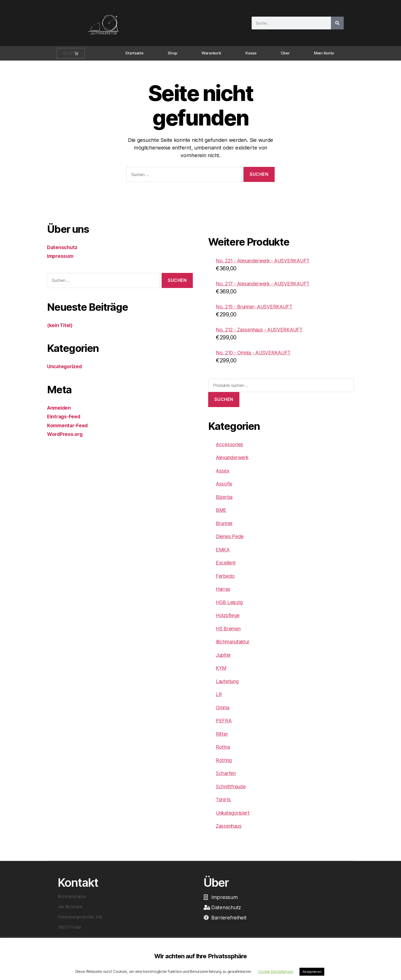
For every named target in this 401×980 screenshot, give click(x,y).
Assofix (225, 487)
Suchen (224, 403)
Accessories (231, 448)
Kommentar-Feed (69, 425)
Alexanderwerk (235, 461)
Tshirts (224, 803)
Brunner (226, 527)
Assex (223, 474)
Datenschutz (63, 247)
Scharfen (227, 777)
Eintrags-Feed (65, 416)
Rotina (224, 751)
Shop (172, 53)
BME (222, 514)
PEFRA (224, 724)
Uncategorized (66, 366)
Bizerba (225, 501)
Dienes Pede (231, 540)
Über (285, 53)
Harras (224, 593)
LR (219, 698)
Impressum (62, 256)
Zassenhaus (231, 830)
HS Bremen (230, 632)
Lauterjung (229, 685)
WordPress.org (66, 434)
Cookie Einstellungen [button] (276, 971)
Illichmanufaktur (236, 645)
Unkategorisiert (235, 817)
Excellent (227, 566)
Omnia (224, 711)
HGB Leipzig (231, 606)
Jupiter (225, 659)
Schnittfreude (233, 790)
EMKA (223, 553)
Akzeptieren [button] (312, 972)
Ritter (222, 738)
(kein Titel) (61, 325)
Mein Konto (324, 53)
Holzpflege (229, 619)
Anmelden (60, 408)
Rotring (225, 764)
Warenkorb (211, 53)
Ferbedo (226, 580)
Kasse (251, 53)
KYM (222, 672)
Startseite (134, 53)
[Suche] (337, 23)
